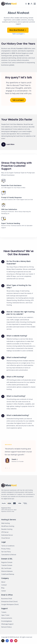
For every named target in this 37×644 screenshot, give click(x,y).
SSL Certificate (6, 568)
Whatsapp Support (7, 624)
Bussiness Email (7, 599)
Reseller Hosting (7, 529)
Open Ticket (5, 615)
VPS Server (5, 532)
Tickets (4, 612)
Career (4, 591)
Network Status (6, 627)
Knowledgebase (7, 621)
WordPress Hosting (8, 526)
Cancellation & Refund (9, 555)
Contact (4, 585)
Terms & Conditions (8, 546)
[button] (6, 468)
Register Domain (7, 562)
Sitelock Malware (7, 571)
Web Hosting (5, 523)
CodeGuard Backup (8, 574)
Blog (3, 588)
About (3, 582)
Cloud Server (6, 538)
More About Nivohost (18, 30)
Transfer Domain (7, 565)
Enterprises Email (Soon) (9, 601)
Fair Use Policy (6, 552)
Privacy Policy (6, 549)
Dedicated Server (7, 535)
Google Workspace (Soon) (10, 604)
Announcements (7, 618)
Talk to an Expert (18, 34)
